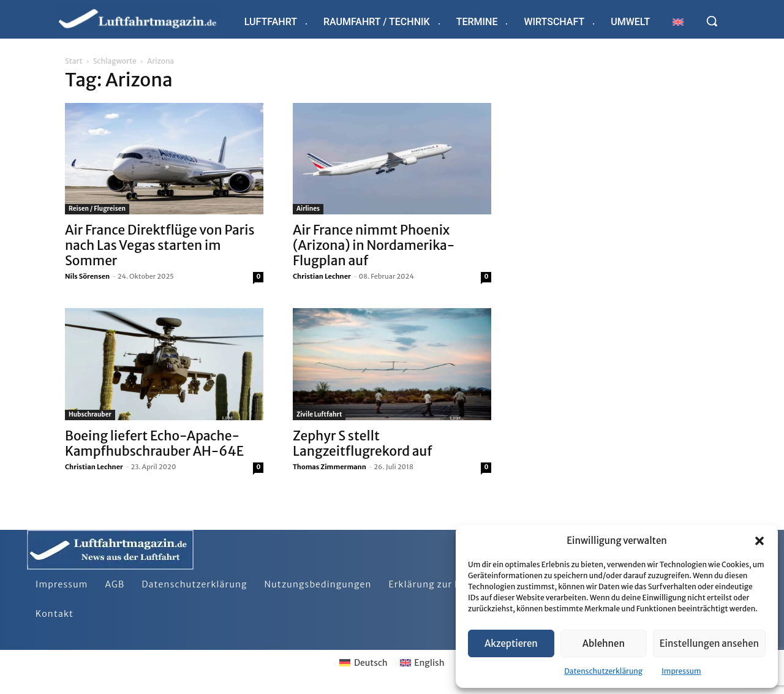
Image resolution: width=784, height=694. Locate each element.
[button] (759, 541)
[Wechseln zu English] (422, 663)
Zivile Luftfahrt (319, 414)
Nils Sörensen (87, 276)
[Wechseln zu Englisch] (678, 22)
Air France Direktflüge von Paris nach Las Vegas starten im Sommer (160, 245)
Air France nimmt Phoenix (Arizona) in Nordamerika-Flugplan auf (374, 245)
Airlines (308, 209)
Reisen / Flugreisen (97, 209)
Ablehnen (604, 643)
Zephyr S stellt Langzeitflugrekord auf (363, 443)
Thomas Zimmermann (330, 467)
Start (73, 61)
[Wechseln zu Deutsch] (363, 663)
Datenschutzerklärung (603, 671)
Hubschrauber (90, 414)
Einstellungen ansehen (709, 643)
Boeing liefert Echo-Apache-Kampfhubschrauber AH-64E (154, 443)
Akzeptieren (511, 643)
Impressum (681, 671)
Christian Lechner (322, 276)
